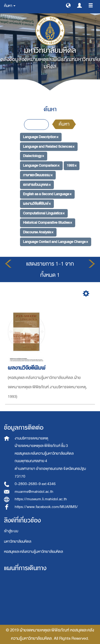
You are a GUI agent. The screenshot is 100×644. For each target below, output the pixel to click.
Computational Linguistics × (44, 213)
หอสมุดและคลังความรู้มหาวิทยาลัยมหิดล (33, 552)
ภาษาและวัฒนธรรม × (38, 175)
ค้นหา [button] (10, 6)
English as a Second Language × (47, 194)
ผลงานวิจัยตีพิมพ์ (27, 368)
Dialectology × (33, 156)
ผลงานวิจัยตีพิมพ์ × (37, 204)
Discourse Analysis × (38, 232)
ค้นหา (64, 124)
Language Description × (41, 137)
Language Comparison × (41, 165)
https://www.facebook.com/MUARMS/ (46, 507)
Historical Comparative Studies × (47, 223)
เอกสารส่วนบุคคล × (37, 184)
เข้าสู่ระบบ (11, 531)
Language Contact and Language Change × (55, 242)
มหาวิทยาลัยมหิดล (18, 541)
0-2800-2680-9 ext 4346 (35, 484)
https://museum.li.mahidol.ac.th (41, 499)
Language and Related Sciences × (49, 147)
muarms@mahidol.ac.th (34, 492)
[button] (68, 5)
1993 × (72, 165)
